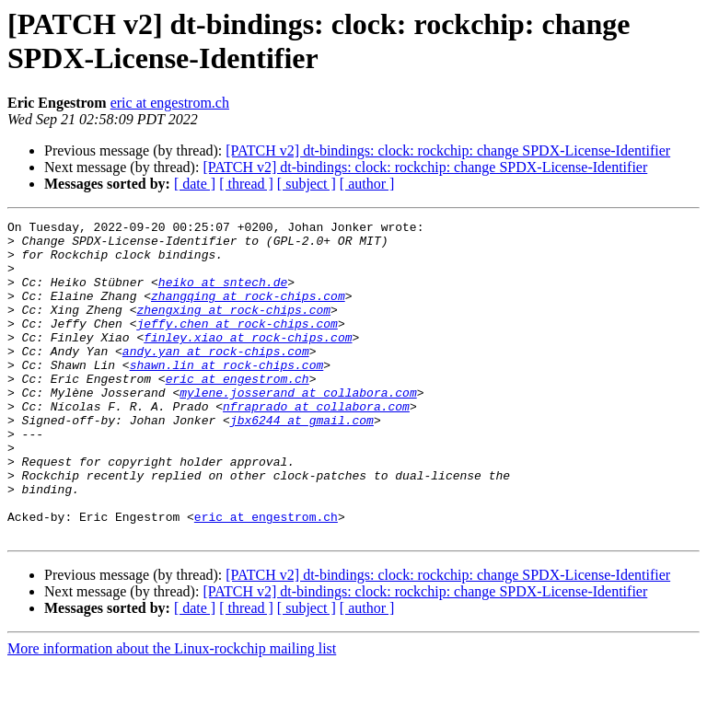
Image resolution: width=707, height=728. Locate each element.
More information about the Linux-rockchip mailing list (172, 712)
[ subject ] (307, 184)
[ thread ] (246, 184)
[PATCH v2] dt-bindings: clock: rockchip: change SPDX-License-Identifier (448, 150)
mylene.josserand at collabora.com (298, 428)
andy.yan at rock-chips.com (216, 378)
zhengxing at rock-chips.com (233, 329)
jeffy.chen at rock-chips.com (237, 345)
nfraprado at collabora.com (316, 445)
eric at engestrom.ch (170, 103)
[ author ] (367, 184)
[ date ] (195, 184)
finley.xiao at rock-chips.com (248, 362)
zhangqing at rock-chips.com (248, 312)
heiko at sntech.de (223, 295)
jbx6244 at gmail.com (302, 461)
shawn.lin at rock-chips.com (227, 395)
